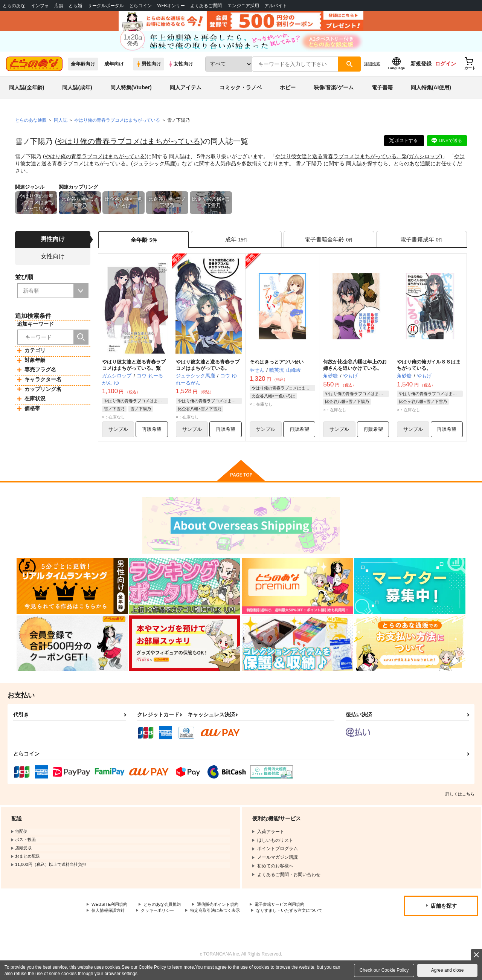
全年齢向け (83, 68)
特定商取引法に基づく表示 (223, 916)
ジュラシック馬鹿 (154, 167)
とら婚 (75, 5)
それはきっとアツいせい (277, 367)
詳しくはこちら (460, 799)
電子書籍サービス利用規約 (291, 910)
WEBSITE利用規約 (111, 910)
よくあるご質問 (206, 5)
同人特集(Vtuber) (131, 92)
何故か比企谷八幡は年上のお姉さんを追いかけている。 (355, 370)
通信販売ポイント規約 (226, 910)
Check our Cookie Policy (384, 970)
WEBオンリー (171, 5)
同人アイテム (186, 92)
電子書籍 (382, 92)
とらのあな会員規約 (166, 910)
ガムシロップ (424, 160)
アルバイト (276, 5)
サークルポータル (106, 5)
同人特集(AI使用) (431, 92)
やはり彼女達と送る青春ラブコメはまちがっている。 (208, 370)
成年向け (114, 68)
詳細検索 (372, 68)
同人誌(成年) (77, 92)
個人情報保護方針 (110, 916)
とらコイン (140, 5)
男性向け (149, 68)
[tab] (236, 243)
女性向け (181, 68)
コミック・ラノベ (241, 92)
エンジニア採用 (243, 5)
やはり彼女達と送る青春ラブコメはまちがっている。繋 (341, 160)
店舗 (59, 5)
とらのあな (14, 5)
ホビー (288, 92)
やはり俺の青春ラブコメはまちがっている (129, 146)
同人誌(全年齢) (27, 92)
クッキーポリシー (162, 916)
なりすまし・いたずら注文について (128, 923)
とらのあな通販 (31, 125)
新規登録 (421, 68)
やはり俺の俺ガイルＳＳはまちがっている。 (429, 370)
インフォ (40, 5)
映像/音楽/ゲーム (334, 92)
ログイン (445, 68)
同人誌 (61, 125)
